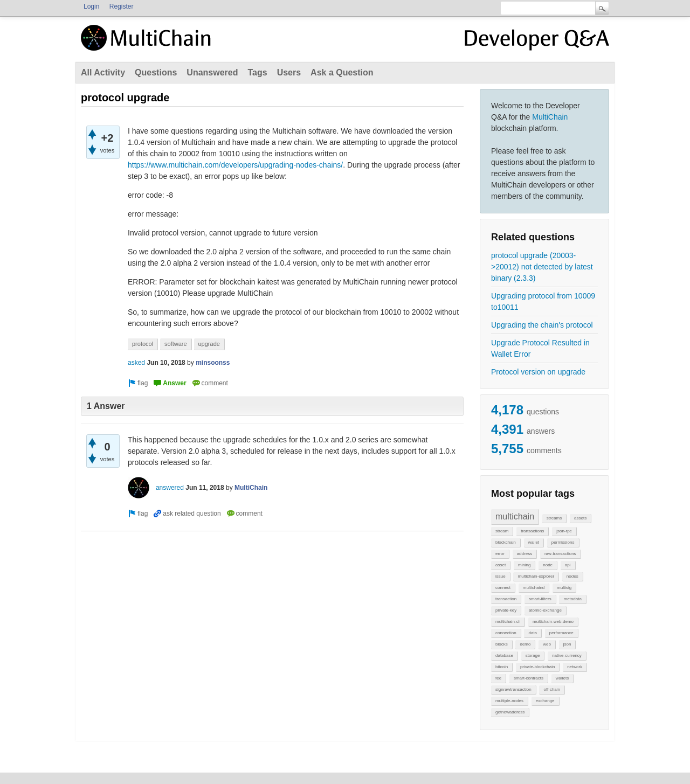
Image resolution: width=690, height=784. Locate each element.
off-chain (552, 689)
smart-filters (540, 599)
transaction (506, 599)
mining (525, 565)
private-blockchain (537, 667)
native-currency (567, 655)
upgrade (209, 344)
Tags (257, 72)
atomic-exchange (545, 610)
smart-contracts (529, 678)
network (575, 667)
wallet (534, 542)
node (548, 565)
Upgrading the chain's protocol (542, 325)
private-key (506, 610)
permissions (563, 542)
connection (506, 633)
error (500, 554)
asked (136, 363)
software (176, 344)
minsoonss (213, 363)
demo (525, 644)
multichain (515, 516)
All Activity (103, 72)
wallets (562, 678)
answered (170, 488)
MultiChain (550, 117)
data (533, 633)
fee (498, 678)
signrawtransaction (513, 689)
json (567, 644)
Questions (156, 72)
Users (289, 72)
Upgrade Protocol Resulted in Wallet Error (540, 348)
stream (502, 531)
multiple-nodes (509, 701)
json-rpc (564, 531)
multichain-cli (508, 622)
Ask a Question (342, 72)
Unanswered (212, 72)
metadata (572, 599)
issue (501, 576)
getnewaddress (510, 712)
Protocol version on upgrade (538, 372)
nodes (572, 576)
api (568, 565)
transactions (532, 531)
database (504, 655)
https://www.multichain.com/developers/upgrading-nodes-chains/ (235, 165)
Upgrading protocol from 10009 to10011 (543, 301)
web (547, 644)
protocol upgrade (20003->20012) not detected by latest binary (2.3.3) (542, 267)
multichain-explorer (536, 576)
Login (91, 6)
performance (561, 633)
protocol (143, 344)
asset (501, 565)
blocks (502, 644)
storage (533, 655)
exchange (545, 701)
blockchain (506, 542)
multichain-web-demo (553, 622)
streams (554, 518)
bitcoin (502, 667)
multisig (564, 588)
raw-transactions (560, 554)
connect (503, 588)
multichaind (534, 588)
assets (580, 518)
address (525, 554)
